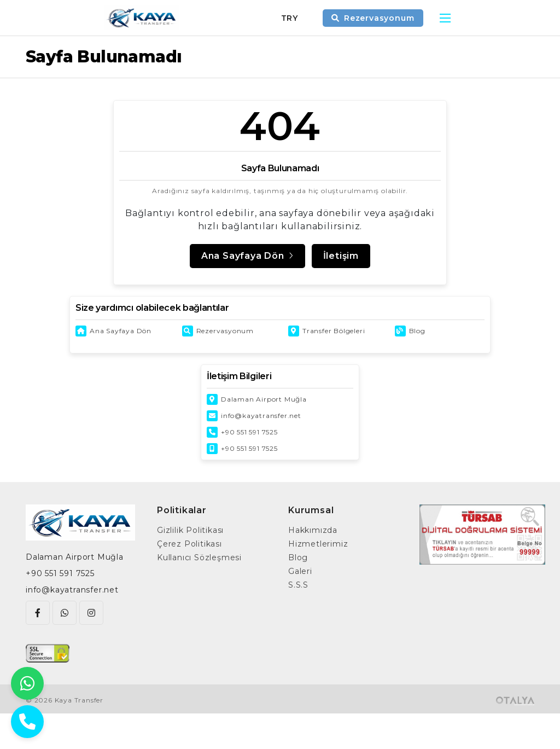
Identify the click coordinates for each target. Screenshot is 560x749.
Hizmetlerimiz (318, 544)
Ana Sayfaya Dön (121, 331)
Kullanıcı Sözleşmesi (199, 558)
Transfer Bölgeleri (334, 331)
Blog (417, 331)
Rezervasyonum (225, 331)
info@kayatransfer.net (261, 416)
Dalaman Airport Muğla (264, 399)
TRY (290, 18)
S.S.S (298, 585)
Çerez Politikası (189, 544)
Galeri (300, 571)
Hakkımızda (313, 530)
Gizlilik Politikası (190, 530)
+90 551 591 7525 (249, 432)
